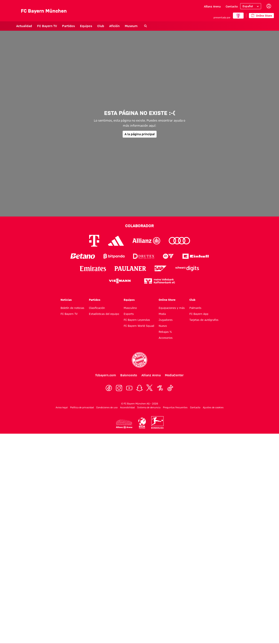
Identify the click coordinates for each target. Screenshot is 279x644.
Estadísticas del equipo (104, 314)
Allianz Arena (212, 6)
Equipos (75, 26)
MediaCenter (174, 375)
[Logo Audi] (179, 241)
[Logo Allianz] (146, 241)
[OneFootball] (160, 388)
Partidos (57, 26)
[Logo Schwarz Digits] (187, 268)
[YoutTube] (129, 388)
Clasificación (97, 308)
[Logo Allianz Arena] (124, 424)
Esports (129, 314)
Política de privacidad (82, 407)
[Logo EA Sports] (168, 256)
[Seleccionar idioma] (251, 6)
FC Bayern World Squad (139, 326)
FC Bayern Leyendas (137, 320)
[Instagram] (119, 388)
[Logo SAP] (161, 268)
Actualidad (13, 26)
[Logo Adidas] (116, 241)
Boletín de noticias (72, 308)
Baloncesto (129, 375)
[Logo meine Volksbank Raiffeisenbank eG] (160, 281)
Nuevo (163, 326)
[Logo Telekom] (94, 241)
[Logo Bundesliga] (157, 422)
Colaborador (139, 226)
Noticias (66, 300)
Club (90, 26)
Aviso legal (62, 407)
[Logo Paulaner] (130, 269)
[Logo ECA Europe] (142, 423)
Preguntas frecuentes (175, 407)
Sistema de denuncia (149, 407)
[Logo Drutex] (144, 256)
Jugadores (166, 320)
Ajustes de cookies (213, 407)
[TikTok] (170, 388)
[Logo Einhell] (196, 256)
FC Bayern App (199, 314)
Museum (120, 26)
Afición (103, 26)
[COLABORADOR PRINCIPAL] (238, 16)
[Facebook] (109, 388)
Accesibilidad (127, 407)
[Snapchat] (139, 388)
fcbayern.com (106, 375)
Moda (162, 314)
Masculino (130, 308)
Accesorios (166, 338)
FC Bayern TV (36, 26)
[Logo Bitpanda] (114, 256)
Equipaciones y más (172, 308)
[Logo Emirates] (93, 268)
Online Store (167, 300)
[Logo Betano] (83, 256)
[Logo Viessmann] (120, 281)
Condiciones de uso (107, 407)
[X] (150, 388)
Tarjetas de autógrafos (204, 320)
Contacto (232, 6)
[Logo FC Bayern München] (139, 360)
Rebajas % (165, 332)
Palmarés (195, 308)
